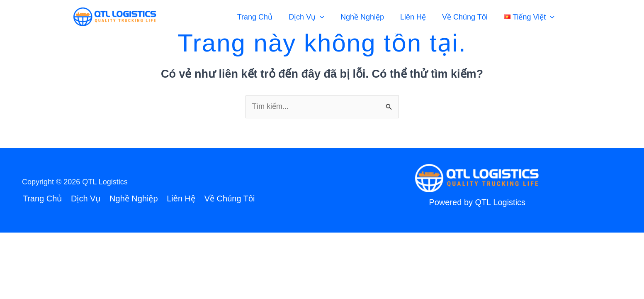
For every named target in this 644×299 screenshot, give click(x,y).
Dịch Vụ (312, 17)
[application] (326, 17)
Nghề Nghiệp (366, 17)
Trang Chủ (261, 17)
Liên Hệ (416, 17)
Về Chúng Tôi (467, 17)
